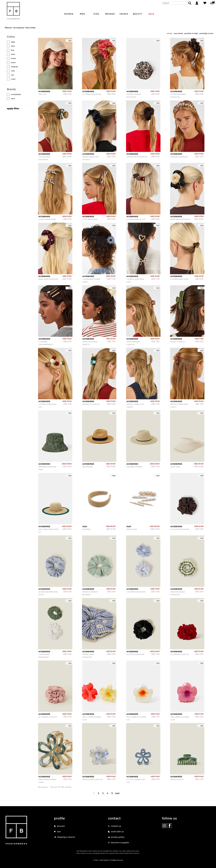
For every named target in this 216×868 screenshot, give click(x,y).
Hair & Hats (30, 28)
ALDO (13, 99)
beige (13, 42)
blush (13, 54)
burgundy (14, 67)
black (13, 46)
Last (117, 793)
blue (13, 50)
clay (12, 75)
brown (13, 63)
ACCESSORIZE (16, 94)
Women (8, 28)
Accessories (19, 28)
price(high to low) (206, 33)
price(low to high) (191, 33)
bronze (13, 58)
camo (13, 71)
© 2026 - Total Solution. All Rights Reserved (108, 860)
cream (13, 79)
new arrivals (178, 33)
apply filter (13, 108)
